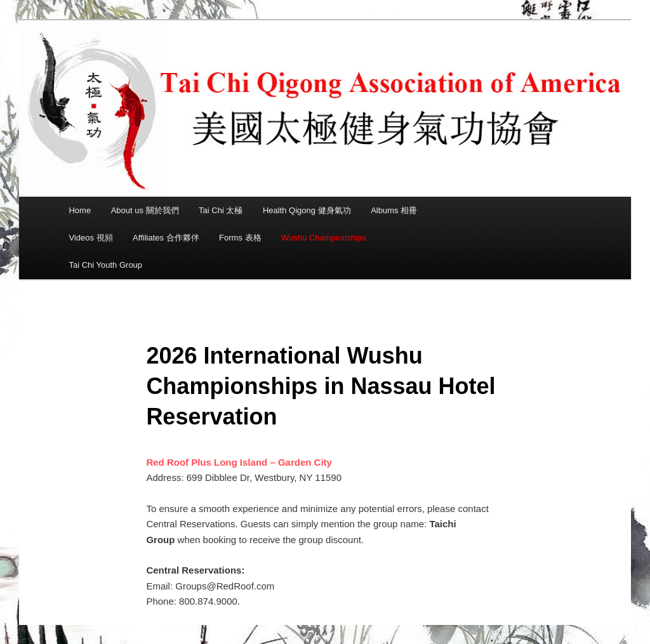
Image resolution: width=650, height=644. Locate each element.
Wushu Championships (323, 238)
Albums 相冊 (394, 210)
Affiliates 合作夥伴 (166, 238)
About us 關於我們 (145, 210)
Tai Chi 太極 (221, 210)
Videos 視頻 (90, 238)
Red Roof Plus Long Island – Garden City (239, 462)
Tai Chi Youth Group (105, 265)
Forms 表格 (240, 238)
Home (80, 210)
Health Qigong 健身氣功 (307, 210)
